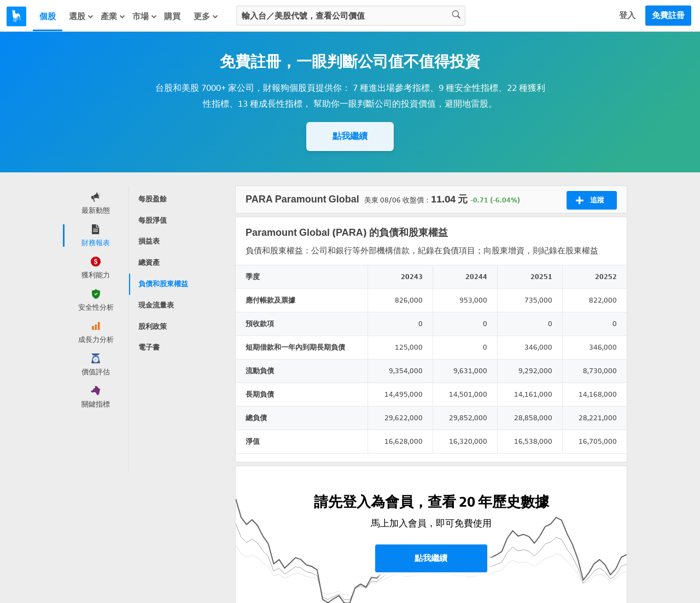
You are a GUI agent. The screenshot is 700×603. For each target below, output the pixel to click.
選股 (81, 16)
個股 (48, 16)
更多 (206, 16)
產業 (113, 16)
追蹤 (590, 200)
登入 (627, 15)
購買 (172, 16)
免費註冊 (668, 15)
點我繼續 (350, 136)
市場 (145, 16)
